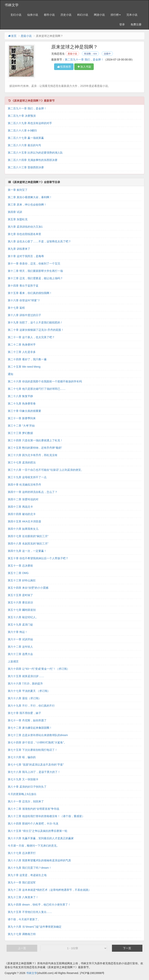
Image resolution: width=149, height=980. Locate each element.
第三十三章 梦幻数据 (20, 433)
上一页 (22, 948)
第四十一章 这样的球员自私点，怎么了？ (33, 492)
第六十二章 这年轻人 (20, 647)
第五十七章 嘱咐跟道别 (22, 610)
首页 (12, 36)
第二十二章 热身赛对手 (22, 345)
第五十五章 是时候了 (20, 595)
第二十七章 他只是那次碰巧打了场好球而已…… (37, 389)
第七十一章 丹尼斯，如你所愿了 (27, 721)
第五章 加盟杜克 (18, 220)
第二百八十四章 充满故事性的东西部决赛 (33, 160)
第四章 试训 (15, 212)
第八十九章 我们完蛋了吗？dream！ (30, 868)
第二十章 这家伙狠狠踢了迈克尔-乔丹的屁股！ (36, 330)
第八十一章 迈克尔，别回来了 (26, 802)
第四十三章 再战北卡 (20, 507)
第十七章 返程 (16, 308)
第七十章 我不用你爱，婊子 (24, 713)
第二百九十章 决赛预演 (22, 116)
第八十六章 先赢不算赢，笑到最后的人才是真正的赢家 (41, 838)
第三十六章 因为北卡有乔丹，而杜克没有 (33, 455)
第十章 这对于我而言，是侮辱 (26, 256)
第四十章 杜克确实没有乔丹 (24, 485)
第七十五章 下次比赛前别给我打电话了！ (33, 750)
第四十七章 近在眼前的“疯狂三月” (28, 536)
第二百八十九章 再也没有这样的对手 (30, 123)
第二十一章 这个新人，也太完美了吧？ (31, 337)
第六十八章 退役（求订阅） (24, 698)
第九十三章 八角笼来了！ (23, 897)
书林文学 (12, 5)
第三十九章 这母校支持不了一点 (27, 477)
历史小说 (66, 15)
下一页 (127, 948)
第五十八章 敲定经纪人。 (23, 617)
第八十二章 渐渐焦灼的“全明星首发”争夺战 (33, 809)
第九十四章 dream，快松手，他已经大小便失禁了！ (39, 905)
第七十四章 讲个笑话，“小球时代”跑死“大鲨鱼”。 (37, 743)
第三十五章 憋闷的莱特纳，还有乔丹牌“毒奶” (35, 448)
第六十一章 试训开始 (20, 640)
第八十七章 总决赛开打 (22, 853)
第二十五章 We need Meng (24, 367)
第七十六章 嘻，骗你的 (22, 757)
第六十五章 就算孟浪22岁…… (26, 676)
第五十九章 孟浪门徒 (20, 625)
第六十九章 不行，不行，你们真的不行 (31, 706)
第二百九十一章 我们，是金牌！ (84, 60)
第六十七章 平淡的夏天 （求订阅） (29, 691)
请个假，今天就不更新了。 (24, 920)
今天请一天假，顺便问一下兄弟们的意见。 (34, 846)
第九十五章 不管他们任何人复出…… (30, 912)
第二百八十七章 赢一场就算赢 (26, 138)
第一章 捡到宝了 (18, 190)
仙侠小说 (33, 15)
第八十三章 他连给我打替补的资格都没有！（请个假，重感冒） (46, 816)
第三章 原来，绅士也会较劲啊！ (27, 205)
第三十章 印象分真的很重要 (24, 411)
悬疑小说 (26, 36)
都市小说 (49, 15)
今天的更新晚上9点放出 (22, 794)
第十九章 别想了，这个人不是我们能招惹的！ (35, 323)
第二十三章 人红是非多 (22, 352)
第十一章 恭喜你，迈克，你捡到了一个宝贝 (34, 264)
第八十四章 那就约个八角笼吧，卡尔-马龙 (33, 824)
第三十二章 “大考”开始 (21, 426)
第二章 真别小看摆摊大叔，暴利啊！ (30, 197)
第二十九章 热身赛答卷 (22, 404)
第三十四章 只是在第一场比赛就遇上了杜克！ (35, 441)
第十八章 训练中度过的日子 (24, 315)
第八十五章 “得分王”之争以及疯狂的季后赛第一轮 (38, 831)
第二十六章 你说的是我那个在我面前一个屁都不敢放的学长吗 (45, 382)
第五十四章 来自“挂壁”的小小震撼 (28, 588)
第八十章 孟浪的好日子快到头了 (27, 787)
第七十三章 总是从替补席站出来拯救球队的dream (38, 735)
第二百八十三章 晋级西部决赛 (26, 168)
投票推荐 (64, 67)
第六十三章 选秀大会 (20, 654)
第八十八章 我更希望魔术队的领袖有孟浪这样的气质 (39, 861)
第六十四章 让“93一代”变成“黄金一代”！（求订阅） (39, 669)
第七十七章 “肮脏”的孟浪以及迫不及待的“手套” (36, 765)
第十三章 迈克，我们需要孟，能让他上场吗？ (35, 278)
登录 (122, 24)
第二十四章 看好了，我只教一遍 (27, 360)
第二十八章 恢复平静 (20, 396)
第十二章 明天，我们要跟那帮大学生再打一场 (35, 271)
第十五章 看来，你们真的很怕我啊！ (30, 293)
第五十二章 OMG (18, 573)
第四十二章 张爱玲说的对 (23, 500)
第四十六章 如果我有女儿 (23, 529)
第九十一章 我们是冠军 (22, 883)
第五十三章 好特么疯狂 (22, 581)
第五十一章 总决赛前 (20, 566)
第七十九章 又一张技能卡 (23, 780)
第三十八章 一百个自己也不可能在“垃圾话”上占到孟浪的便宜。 (46, 470)
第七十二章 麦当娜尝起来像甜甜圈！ (30, 728)
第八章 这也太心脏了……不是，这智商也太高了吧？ (39, 242)
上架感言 (13, 662)
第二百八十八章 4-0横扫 (22, 131)
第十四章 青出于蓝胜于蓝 (23, 286)
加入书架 (84, 67)
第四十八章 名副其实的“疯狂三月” (28, 544)
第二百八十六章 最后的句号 (24, 145)
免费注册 (136, 24)
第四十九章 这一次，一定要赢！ (27, 551)
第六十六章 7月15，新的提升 (25, 684)
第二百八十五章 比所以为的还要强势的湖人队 (35, 153)
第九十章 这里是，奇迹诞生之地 (27, 875)
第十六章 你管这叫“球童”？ (24, 301)
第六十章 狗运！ (18, 632)
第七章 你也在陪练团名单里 (24, 234)
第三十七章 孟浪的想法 (22, 463)
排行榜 (116, 15)
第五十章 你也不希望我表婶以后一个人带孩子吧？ (38, 558)
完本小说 (132, 15)
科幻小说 (83, 15)
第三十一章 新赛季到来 (22, 418)
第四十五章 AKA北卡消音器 (24, 522)
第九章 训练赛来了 (19, 249)
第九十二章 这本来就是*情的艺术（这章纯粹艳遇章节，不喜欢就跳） (49, 890)
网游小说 (99, 15)
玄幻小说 (16, 15)
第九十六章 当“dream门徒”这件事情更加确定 (35, 927)
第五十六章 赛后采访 (20, 603)
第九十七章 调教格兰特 (22, 934)
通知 (10, 374)
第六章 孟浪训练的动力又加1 (25, 227)
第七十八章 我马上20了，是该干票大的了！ (34, 772)
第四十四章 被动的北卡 (22, 514)
